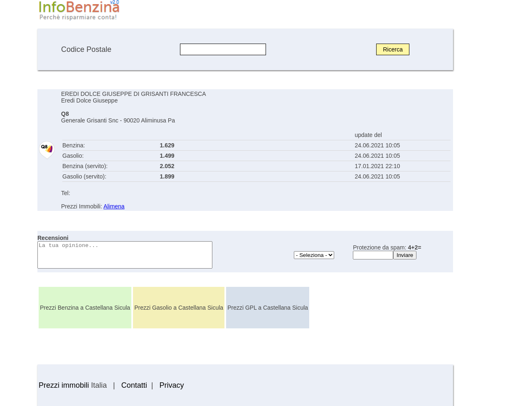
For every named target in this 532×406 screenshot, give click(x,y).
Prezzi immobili (64, 385)
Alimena (114, 206)
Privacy (171, 385)
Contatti (134, 385)
